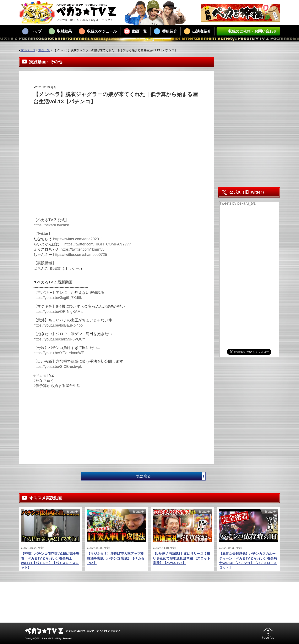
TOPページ (28, 50)
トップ (32, 31)
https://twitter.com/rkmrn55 (83, 249)
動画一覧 (135, 31)
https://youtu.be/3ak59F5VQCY (59, 339)
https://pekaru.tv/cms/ (51, 225)
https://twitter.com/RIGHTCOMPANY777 (98, 244)
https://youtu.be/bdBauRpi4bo (58, 325)
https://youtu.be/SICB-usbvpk (58, 367)
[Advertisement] (109, 115)
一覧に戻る (169, 476)
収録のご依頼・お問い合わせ (248, 31)
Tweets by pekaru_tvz (238, 203)
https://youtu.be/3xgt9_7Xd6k (58, 298)
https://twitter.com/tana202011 (78, 239)
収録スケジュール (98, 31)
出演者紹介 (197, 31)
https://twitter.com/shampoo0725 (80, 255)
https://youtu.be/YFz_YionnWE (59, 353)
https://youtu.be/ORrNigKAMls (58, 312)
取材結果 (60, 31)
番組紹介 (165, 31)
